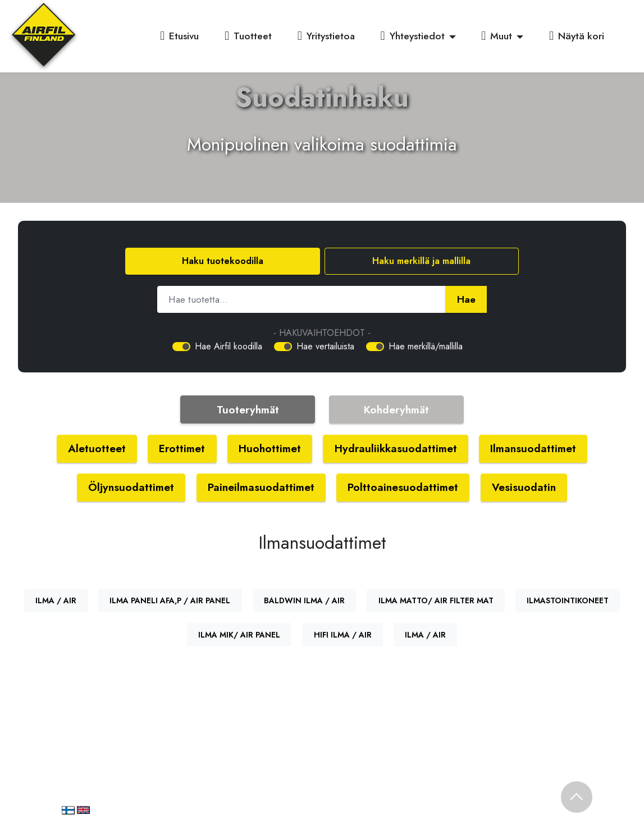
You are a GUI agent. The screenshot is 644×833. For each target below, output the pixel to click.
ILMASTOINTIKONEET (568, 600)
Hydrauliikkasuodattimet (396, 448)
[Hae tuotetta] (302, 299)
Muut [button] (497, 36)
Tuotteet (248, 36)
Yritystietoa (326, 36)
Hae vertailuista (325, 346)
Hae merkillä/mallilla (426, 346)
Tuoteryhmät (248, 409)
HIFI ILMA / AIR (343, 635)
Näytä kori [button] (577, 36)
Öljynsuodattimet (131, 487)
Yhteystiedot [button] (413, 36)
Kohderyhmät (396, 409)
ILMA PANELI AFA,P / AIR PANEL (170, 600)
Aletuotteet (97, 448)
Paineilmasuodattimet (261, 487)
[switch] (181, 347)
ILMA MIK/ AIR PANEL (239, 635)
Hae (466, 299)
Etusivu (179, 36)
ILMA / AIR (56, 600)
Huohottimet (270, 448)
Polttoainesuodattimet (403, 487)
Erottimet (182, 448)
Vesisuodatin (524, 487)
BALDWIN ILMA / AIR (304, 600)
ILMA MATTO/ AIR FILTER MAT (436, 600)
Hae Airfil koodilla (229, 346)
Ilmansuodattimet (533, 448)
